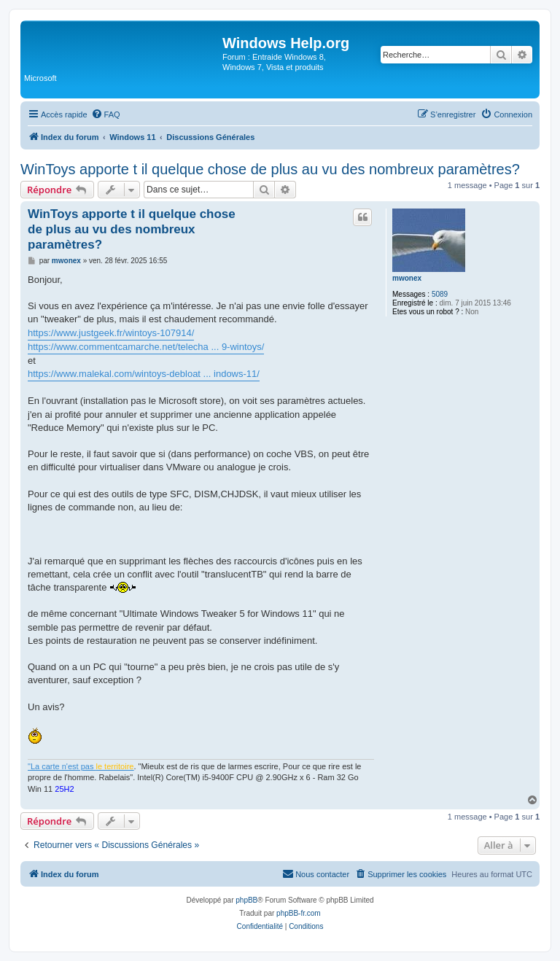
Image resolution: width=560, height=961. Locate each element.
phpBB (246, 900)
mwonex (407, 278)
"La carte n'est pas (81, 766)
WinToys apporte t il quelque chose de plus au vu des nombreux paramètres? (270, 169)
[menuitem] (106, 114)
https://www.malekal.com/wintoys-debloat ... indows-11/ (144, 374)
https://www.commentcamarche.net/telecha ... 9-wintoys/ (146, 347)
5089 (440, 294)
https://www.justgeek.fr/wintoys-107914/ (111, 333)
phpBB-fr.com (299, 913)
